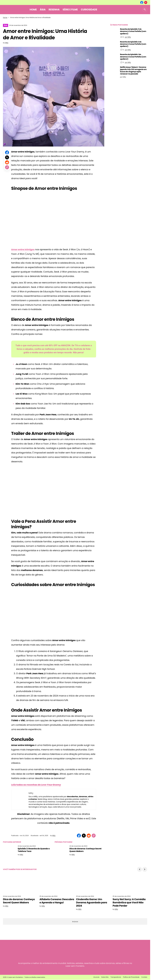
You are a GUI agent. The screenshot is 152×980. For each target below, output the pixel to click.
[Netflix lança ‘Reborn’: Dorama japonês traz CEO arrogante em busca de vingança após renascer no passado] (114, 70)
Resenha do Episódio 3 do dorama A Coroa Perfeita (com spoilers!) (133, 31)
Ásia (6, 25)
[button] (145, 10)
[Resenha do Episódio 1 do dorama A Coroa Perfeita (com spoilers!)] (114, 57)
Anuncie (96, 977)
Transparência (116, 977)
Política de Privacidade (131, 977)
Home (5, 17)
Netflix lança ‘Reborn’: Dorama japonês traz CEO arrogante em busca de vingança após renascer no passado (133, 71)
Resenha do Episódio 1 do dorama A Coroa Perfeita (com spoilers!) (133, 57)
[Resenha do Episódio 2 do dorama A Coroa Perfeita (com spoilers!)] (114, 45)
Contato (144, 977)
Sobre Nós (105, 977)
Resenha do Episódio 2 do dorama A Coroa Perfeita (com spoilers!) (133, 44)
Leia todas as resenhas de (36, 785)
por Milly (128, 37)
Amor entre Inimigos (23, 249)
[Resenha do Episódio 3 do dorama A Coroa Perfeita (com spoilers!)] (114, 32)
